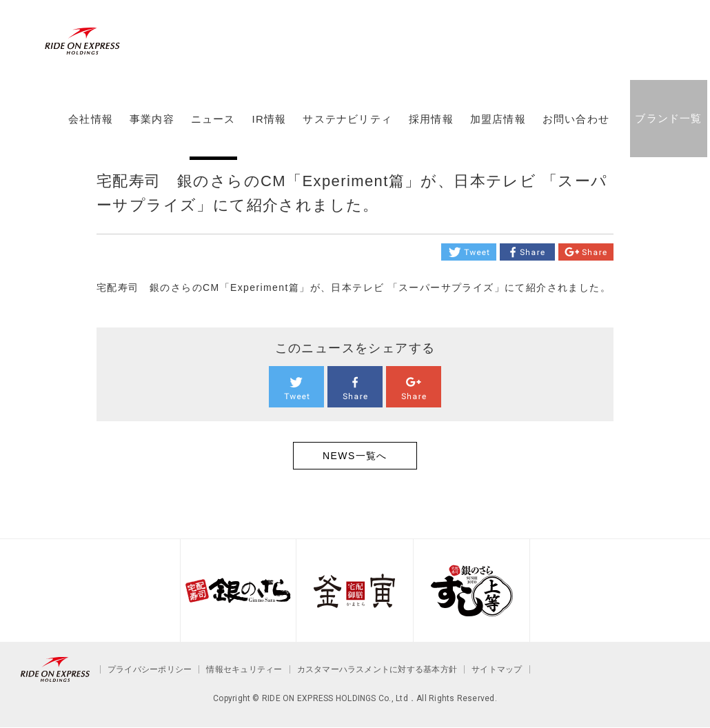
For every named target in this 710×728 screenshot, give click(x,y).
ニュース (213, 119)
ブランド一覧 (668, 118)
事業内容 (152, 119)
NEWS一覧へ (355, 456)
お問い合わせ (576, 119)
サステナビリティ (347, 119)
